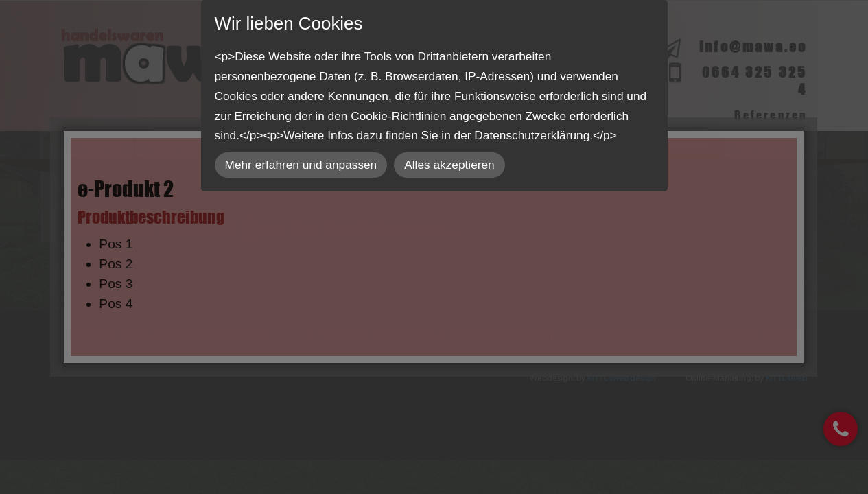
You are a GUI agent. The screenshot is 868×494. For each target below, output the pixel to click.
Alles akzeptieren (449, 165)
